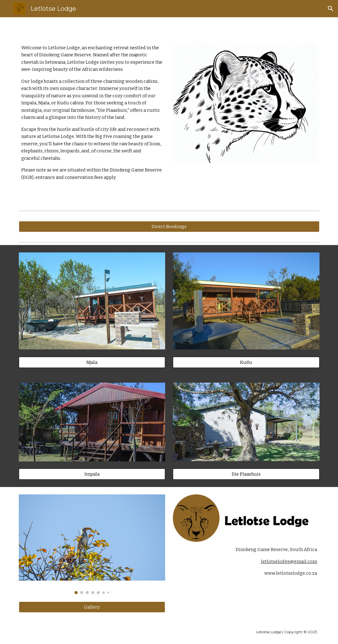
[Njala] (92, 362)
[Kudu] (246, 362)
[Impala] (92, 474)
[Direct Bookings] (169, 226)
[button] (331, 9)
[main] (92, 113)
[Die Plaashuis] (246, 474)
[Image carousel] (92, 544)
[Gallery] (92, 607)
